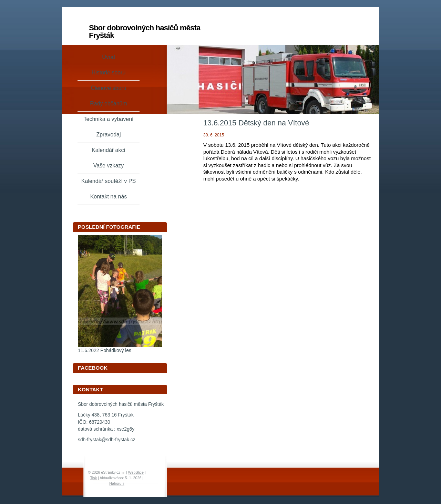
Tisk (94, 478)
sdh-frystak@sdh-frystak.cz (107, 440)
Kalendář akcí (109, 150)
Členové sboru (108, 88)
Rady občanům (109, 104)
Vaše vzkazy (109, 166)
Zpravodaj (108, 135)
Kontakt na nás (109, 197)
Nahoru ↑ (117, 483)
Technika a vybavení (109, 119)
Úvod (108, 57)
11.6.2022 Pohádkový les (105, 351)
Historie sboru (109, 73)
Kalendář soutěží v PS (109, 181)
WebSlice (136, 472)
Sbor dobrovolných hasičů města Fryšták (145, 32)
